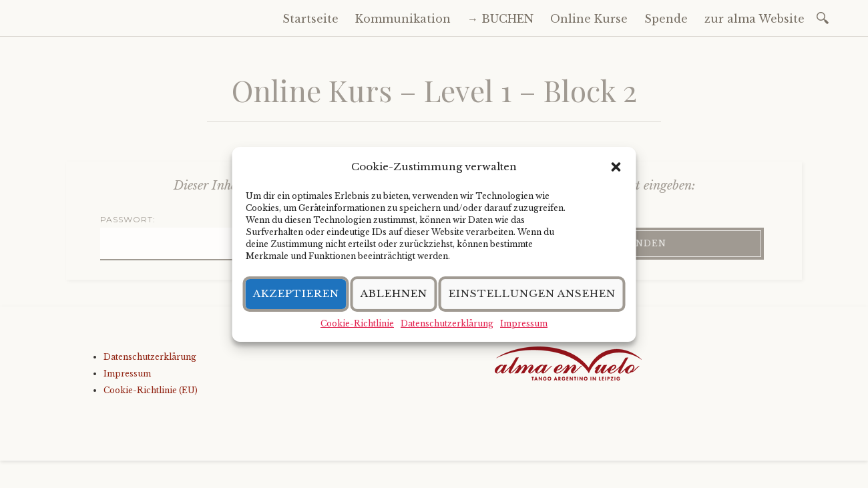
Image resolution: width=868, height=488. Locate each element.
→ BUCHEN (500, 19)
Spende (666, 19)
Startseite (310, 19)
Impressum (524, 323)
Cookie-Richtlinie (357, 323)
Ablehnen (394, 293)
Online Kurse (589, 19)
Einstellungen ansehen (532, 293)
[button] (616, 167)
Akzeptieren (296, 293)
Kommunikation (403, 19)
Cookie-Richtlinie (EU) (151, 390)
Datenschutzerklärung (447, 323)
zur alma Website (754, 19)
